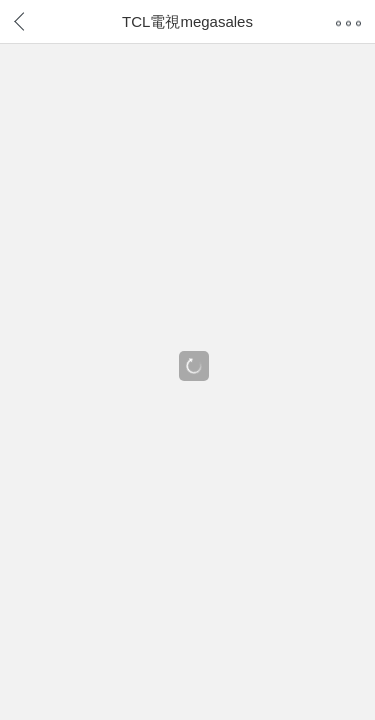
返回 (36, 19)
